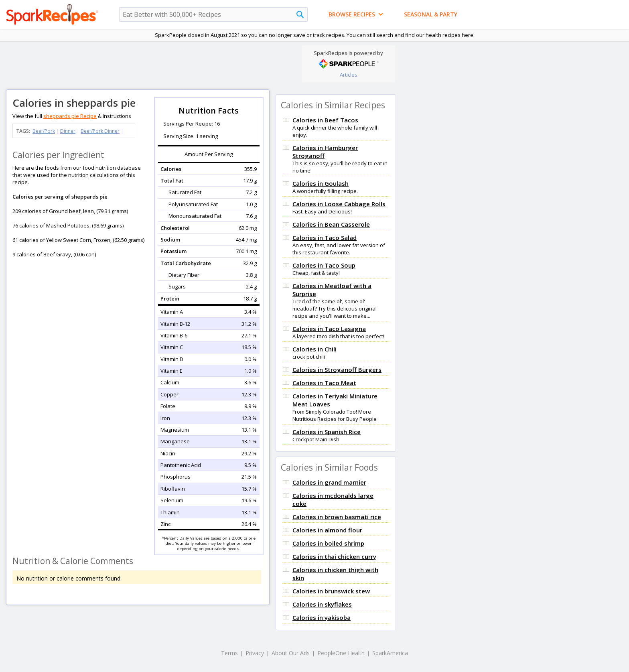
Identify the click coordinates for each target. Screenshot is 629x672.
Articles (349, 75)
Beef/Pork (44, 131)
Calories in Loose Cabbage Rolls (339, 204)
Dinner (68, 131)
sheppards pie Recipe (70, 116)
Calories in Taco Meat (324, 383)
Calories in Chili (314, 349)
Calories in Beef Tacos (325, 120)
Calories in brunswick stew (331, 591)
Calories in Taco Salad (325, 238)
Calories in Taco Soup (324, 265)
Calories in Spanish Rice (327, 432)
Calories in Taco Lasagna (329, 329)
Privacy (255, 653)
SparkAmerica (390, 653)
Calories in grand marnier (329, 482)
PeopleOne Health (341, 653)
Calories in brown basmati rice (337, 517)
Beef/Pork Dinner (100, 131)
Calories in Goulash (321, 183)
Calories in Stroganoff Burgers (337, 369)
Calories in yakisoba (322, 617)
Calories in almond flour (327, 530)
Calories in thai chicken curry (334, 556)
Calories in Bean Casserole (331, 224)
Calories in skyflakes (322, 604)
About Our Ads (291, 653)
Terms (229, 653)
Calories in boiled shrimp (328, 543)
